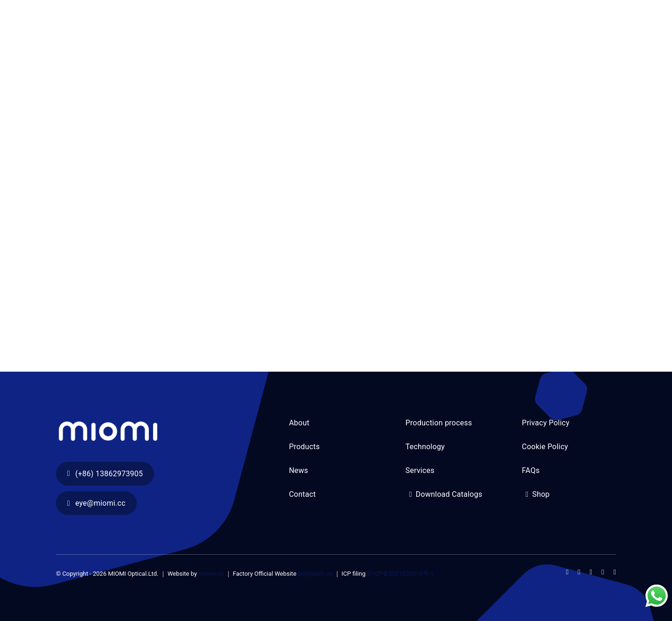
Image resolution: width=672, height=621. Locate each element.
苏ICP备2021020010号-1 (400, 574)
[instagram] (591, 572)
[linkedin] (615, 572)
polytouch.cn (315, 574)
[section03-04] (161, 417)
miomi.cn (211, 574)
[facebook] (567, 572)
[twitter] (579, 572)
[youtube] (603, 572)
